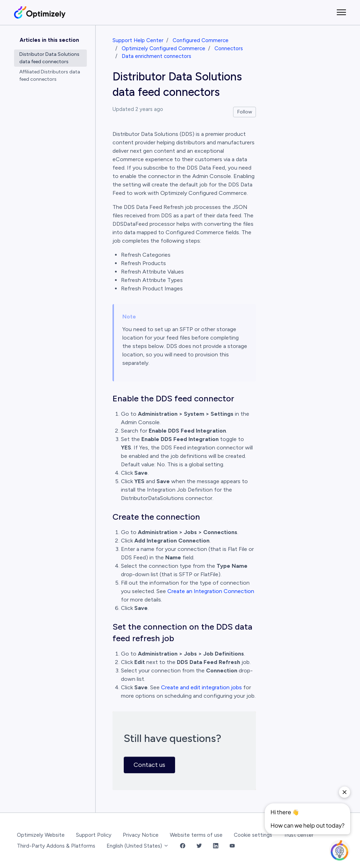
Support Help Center (138, 40)
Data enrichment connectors (156, 56)
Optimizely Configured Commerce (163, 48)
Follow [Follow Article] (245, 112)
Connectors (229, 48)
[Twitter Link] (199, 846)
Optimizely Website (41, 835)
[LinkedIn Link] (216, 846)
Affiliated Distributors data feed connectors (50, 75)
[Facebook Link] (183, 846)
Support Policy (94, 835)
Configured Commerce (201, 40)
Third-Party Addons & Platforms (56, 846)
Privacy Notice (141, 835)
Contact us (149, 765)
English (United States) (138, 846)
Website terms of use (196, 835)
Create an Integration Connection (211, 591)
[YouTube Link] (232, 846)
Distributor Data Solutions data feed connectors (49, 58)
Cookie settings (253, 835)
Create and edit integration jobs (201, 687)
